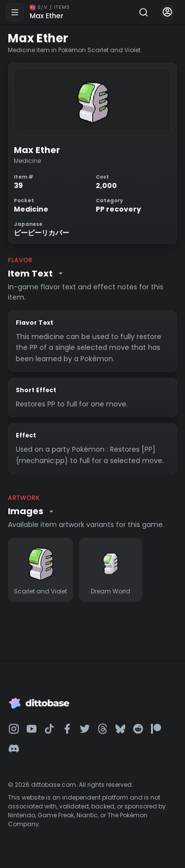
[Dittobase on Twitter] (85, 729)
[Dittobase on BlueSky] (120, 729)
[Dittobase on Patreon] (156, 729)
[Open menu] (15, 12)
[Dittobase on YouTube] (32, 729)
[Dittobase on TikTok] (49, 729)
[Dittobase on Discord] (14, 748)
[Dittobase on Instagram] (14, 729)
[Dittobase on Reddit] (138, 729)
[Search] (144, 12)
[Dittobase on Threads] (103, 729)
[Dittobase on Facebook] (67, 729)
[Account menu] (167, 12)
